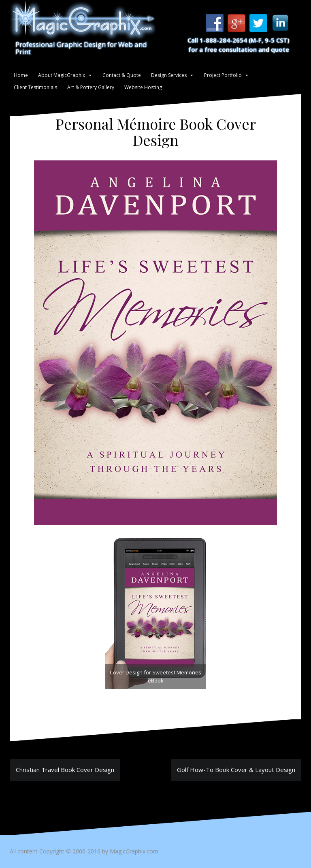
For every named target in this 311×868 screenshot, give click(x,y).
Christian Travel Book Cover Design (65, 770)
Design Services (169, 75)
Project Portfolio (223, 75)
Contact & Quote (122, 75)
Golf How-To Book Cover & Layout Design (236, 770)
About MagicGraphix (62, 75)
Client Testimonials (35, 87)
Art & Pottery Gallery (91, 87)
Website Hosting (143, 87)
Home (21, 75)
